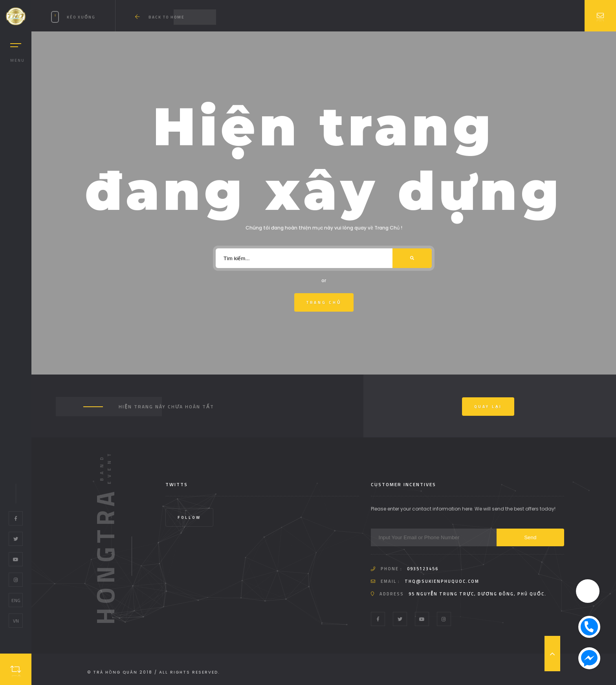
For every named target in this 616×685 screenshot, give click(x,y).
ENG (16, 600)
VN (16, 621)
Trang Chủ (324, 302)
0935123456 (423, 569)
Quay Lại (488, 407)
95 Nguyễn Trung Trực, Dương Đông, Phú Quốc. (478, 594)
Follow (189, 517)
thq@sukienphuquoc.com (442, 581)
